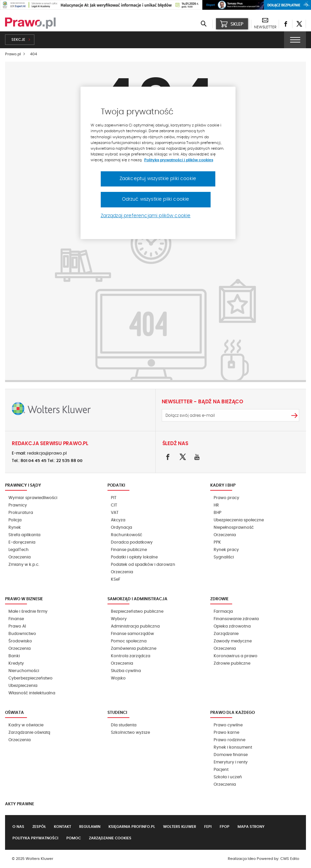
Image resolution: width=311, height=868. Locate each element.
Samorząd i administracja (137, 599)
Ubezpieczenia (23, 686)
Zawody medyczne (233, 641)
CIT (114, 505)
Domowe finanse (231, 755)
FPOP (225, 827)
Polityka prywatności (35, 838)
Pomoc (74, 838)
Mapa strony (251, 827)
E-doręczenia (22, 542)
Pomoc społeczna (129, 641)
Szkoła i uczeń (228, 777)
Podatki (116, 485)
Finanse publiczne (129, 550)
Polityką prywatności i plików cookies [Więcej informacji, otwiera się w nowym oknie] (179, 160)
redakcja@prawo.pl (47, 453)
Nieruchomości (24, 671)
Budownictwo (22, 634)
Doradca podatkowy (132, 542)
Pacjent (221, 770)
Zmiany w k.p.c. (24, 565)
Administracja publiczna (135, 626)
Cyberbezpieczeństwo (30, 678)
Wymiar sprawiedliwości (33, 498)
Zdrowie (219, 599)
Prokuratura (21, 513)
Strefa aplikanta (24, 535)
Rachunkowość (127, 535)
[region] (158, 163)
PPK (217, 542)
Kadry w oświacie (26, 725)
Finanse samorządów (132, 634)
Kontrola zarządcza (131, 656)
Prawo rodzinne (229, 740)
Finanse (16, 619)
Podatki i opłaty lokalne (134, 557)
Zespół (39, 827)
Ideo (252, 859)
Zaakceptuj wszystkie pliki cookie (158, 179)
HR (216, 505)
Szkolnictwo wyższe (130, 732)
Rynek (15, 527)
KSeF (116, 579)
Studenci (117, 713)
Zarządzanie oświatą (29, 732)
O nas (18, 827)
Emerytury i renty (231, 762)
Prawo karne (226, 732)
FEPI (208, 827)
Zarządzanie (226, 634)
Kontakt (63, 827)
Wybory (119, 619)
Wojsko (118, 678)
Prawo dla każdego (232, 713)
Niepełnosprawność (234, 527)
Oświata (14, 713)
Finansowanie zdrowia (236, 619)
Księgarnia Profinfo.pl (132, 827)
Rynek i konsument (233, 747)
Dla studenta (124, 725)
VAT (115, 513)
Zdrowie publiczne (232, 663)
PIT (114, 498)
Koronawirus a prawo (236, 656)
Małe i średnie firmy (28, 611)
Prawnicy (18, 505)
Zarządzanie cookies (110, 838)
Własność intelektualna (32, 693)
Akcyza (118, 520)
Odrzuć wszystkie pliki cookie (156, 199)
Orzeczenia (20, 557)
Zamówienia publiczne (134, 648)
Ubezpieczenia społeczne (239, 520)
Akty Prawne (20, 804)
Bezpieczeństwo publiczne (137, 611)
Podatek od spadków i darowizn (143, 565)
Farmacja (223, 611)
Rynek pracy (226, 550)
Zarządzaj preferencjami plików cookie (146, 216)
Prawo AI (17, 626)
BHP (217, 513)
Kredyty (16, 663)
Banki (14, 656)
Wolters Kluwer (180, 827)
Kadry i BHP (223, 485)
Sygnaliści (224, 557)
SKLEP (232, 24)
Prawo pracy (226, 498)
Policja (15, 520)
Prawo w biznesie (24, 599)
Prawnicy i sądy (23, 485)
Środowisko (20, 641)
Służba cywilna (126, 671)
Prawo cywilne (228, 725)
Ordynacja (121, 527)
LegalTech (19, 550)
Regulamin (90, 827)
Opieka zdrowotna (232, 626)
